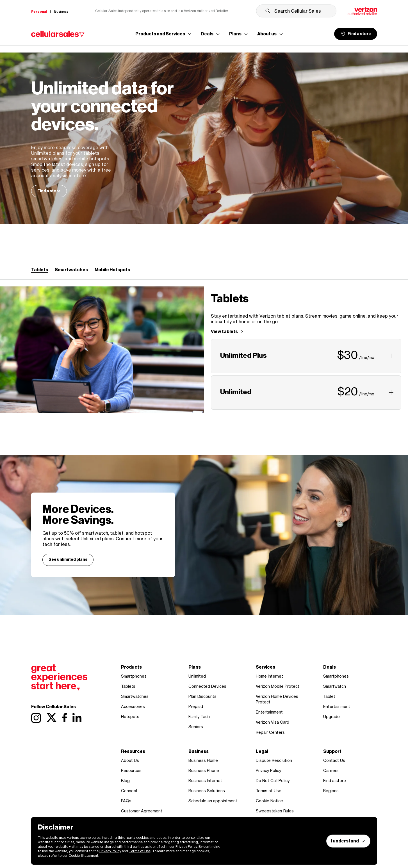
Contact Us (334, 760)
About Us (130, 760)
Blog (125, 781)
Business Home (203, 760)
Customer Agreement (142, 811)
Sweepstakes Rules (275, 811)
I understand (348, 841)
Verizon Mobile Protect (278, 686)
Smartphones (134, 676)
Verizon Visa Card (273, 722)
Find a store (356, 34)
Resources (131, 770)
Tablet (329, 696)
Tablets (40, 270)
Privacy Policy (268, 770)
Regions (331, 791)
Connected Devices (207, 686)
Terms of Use (269, 791)
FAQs (126, 801)
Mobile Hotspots (112, 270)
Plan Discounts (202, 696)
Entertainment (269, 712)
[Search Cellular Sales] (296, 11)
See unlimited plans (68, 560)
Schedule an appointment (213, 801)
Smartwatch (335, 686)
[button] (306, 356)
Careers (331, 770)
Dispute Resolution (274, 760)
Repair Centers (270, 732)
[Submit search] (268, 11)
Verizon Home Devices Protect (277, 699)
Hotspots (130, 717)
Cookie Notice (269, 801)
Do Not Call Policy (273, 781)
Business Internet (205, 781)
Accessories (133, 706)
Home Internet (269, 676)
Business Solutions (207, 791)
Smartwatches (71, 270)
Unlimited (197, 676)
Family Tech (199, 717)
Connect (129, 791)
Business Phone (204, 770)
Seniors (196, 727)
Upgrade (331, 717)
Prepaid (196, 706)
